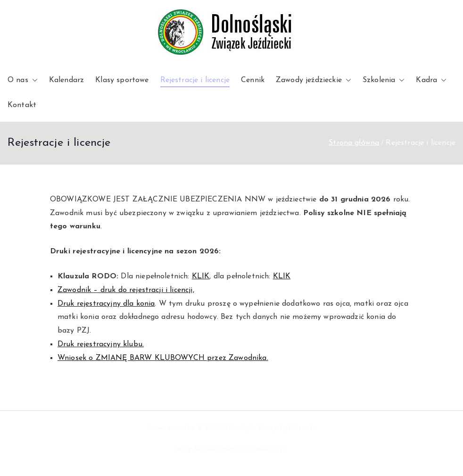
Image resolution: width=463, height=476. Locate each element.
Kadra (431, 80)
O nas (23, 80)
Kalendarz (66, 80)
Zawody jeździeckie (314, 80)
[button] (33, 80)
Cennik (253, 80)
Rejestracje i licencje (195, 80)
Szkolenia (384, 80)
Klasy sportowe (122, 80)
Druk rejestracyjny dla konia (106, 304)
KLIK (201, 276)
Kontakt (22, 105)
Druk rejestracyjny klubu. (101, 344)
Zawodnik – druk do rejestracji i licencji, (126, 290)
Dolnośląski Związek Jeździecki (269, 428)
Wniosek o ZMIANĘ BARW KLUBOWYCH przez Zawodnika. (163, 358)
